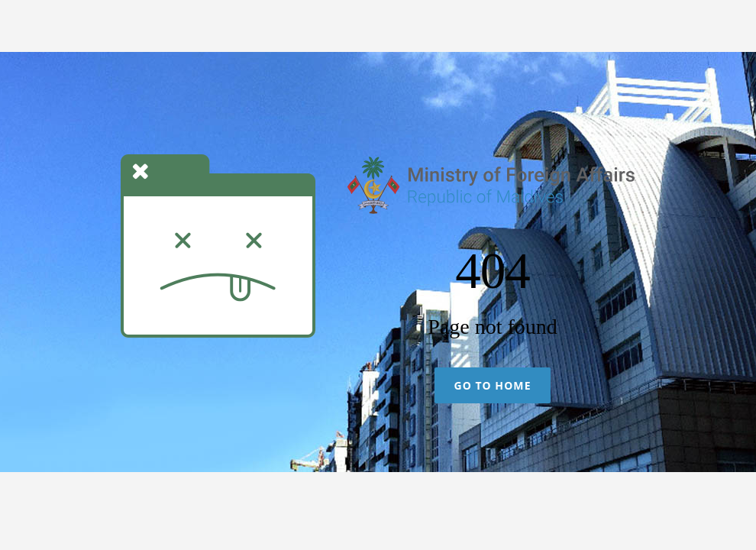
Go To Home (492, 385)
